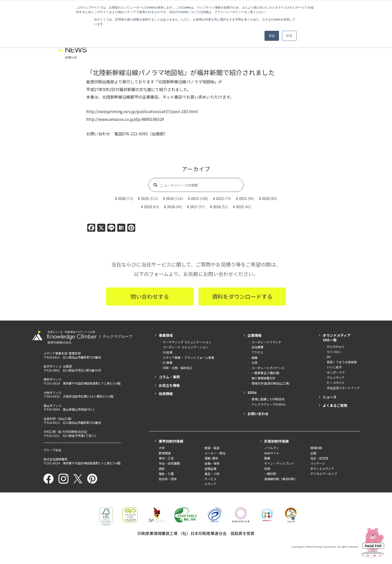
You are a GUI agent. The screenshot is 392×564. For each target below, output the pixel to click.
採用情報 (166, 394)
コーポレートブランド (266, 342)
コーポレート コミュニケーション (186, 347)
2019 (148, 207)
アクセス (257, 352)
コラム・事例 (169, 377)
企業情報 (254, 335)
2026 (122, 198)
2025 (145, 198)
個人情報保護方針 (263, 378)
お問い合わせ (258, 414)
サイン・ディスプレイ (279, 463)
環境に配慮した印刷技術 (268, 399)
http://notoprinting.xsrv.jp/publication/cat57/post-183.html (142, 111)
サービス (210, 479)
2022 (220, 198)
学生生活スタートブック (343, 388)
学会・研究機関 (169, 463)
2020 (266, 198)
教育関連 (165, 453)
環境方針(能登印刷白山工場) (270, 383)
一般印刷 (270, 474)
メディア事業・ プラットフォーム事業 (188, 357)
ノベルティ (272, 448)
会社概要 (257, 347)
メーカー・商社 (215, 453)
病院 (162, 469)
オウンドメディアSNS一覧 (337, 338)
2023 (195, 198)
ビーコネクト (336, 382)
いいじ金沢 (334, 367)
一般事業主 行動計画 (265, 373)
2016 (217, 207)
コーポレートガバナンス (268, 368)
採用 (267, 469)
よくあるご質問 (335, 405)
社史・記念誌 (319, 458)
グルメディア (336, 377)
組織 (254, 357)
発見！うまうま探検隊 (342, 362)
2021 (243, 198)
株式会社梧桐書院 (55, 459)
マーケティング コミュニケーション (187, 342)
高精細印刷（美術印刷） (281, 479)
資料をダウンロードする (242, 296)
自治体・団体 (168, 479)
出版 (313, 453)
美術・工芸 (166, 458)
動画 (267, 458)
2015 (240, 207)
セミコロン (334, 352)
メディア (210, 484)
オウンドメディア (322, 469)
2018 (171, 207)
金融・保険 (212, 463)
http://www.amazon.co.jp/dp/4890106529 (125, 119)
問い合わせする (150, 296)
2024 (170, 198)
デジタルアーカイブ (324, 474)
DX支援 (168, 352)
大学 (162, 448)
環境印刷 (316, 448)
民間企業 (210, 469)
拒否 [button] (289, 36)
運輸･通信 (211, 458)
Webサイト (272, 453)
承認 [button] (272, 36)
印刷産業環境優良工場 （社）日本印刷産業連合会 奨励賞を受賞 (196, 533)
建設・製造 (212, 448)
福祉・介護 (166, 474)
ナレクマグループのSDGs (268, 404)
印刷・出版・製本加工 (178, 368)
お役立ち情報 (169, 385)
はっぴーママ (336, 372)
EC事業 (168, 362)
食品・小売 (212, 474)
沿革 (254, 362)
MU (329, 357)
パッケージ (318, 463)
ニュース (330, 397)
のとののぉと (336, 346)
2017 (194, 207)
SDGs (252, 392)
